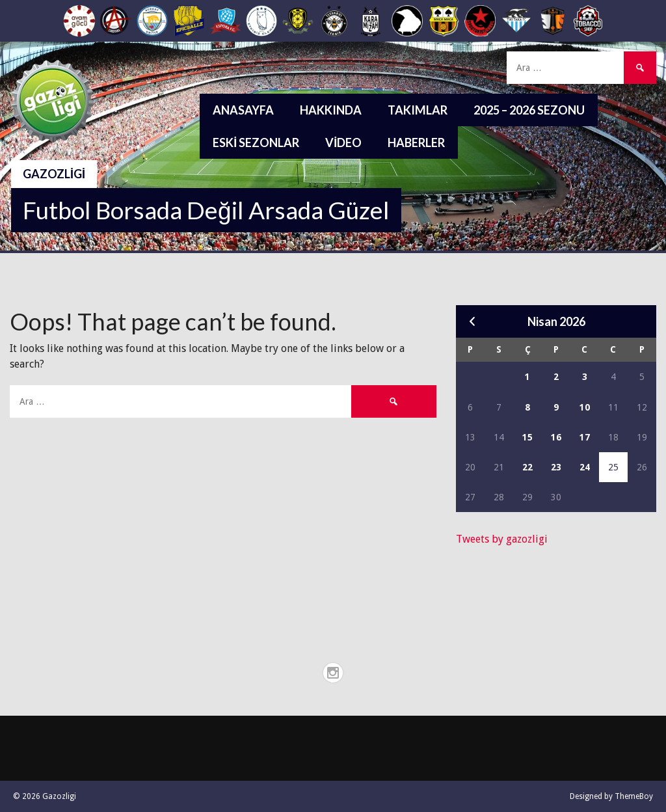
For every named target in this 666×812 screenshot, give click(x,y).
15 (527, 437)
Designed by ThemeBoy (611, 796)
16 (556, 437)
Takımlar (418, 110)
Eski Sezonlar (256, 142)
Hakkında (331, 110)
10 (585, 407)
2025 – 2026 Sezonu (529, 110)
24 (585, 467)
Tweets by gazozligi (502, 539)
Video (343, 142)
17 (585, 437)
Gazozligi (54, 174)
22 (527, 467)
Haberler (416, 142)
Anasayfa (243, 110)
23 (556, 467)
